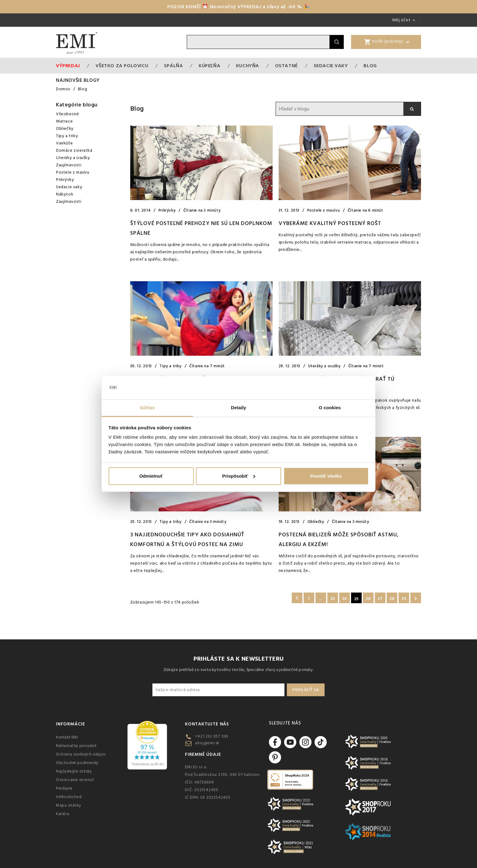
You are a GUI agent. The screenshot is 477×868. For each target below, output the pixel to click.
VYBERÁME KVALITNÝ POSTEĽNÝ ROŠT (330, 223)
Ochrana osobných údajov (81, 754)
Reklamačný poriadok (76, 746)
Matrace (64, 121)
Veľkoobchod (69, 797)
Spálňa (174, 66)
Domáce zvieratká (74, 150)
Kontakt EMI (67, 737)
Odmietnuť (151, 476)
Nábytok (65, 194)
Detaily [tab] (238, 408)
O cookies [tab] (330, 408)
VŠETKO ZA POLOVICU (122, 66)
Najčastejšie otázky (74, 771)
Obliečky (65, 129)
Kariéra (63, 814)
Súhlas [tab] (147, 408)
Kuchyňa (248, 66)
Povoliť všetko (326, 476)
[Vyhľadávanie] (258, 42)
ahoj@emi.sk (207, 743)
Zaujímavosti (69, 165)
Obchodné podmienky (77, 763)
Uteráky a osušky (73, 158)
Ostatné (286, 66)
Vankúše (64, 143)
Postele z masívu (73, 172)
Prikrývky (65, 180)
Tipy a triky (67, 136)
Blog (370, 66)
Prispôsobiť (239, 476)
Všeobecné (67, 114)
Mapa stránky (68, 805)
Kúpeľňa (209, 66)
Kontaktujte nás (207, 724)
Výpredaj (68, 66)
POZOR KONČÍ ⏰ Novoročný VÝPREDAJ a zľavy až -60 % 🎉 (238, 7)
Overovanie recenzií (75, 780)
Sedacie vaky (331, 66)
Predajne (64, 788)
